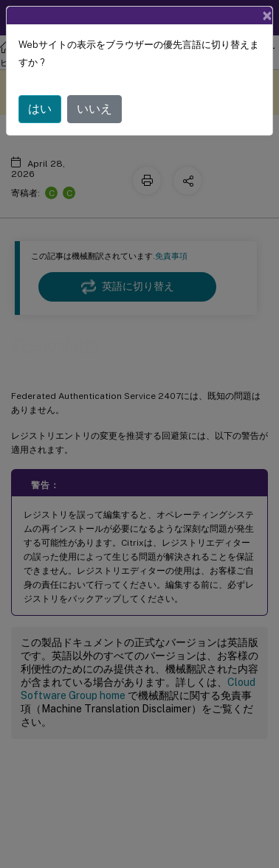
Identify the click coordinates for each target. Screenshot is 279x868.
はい (40, 109)
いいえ (94, 109)
